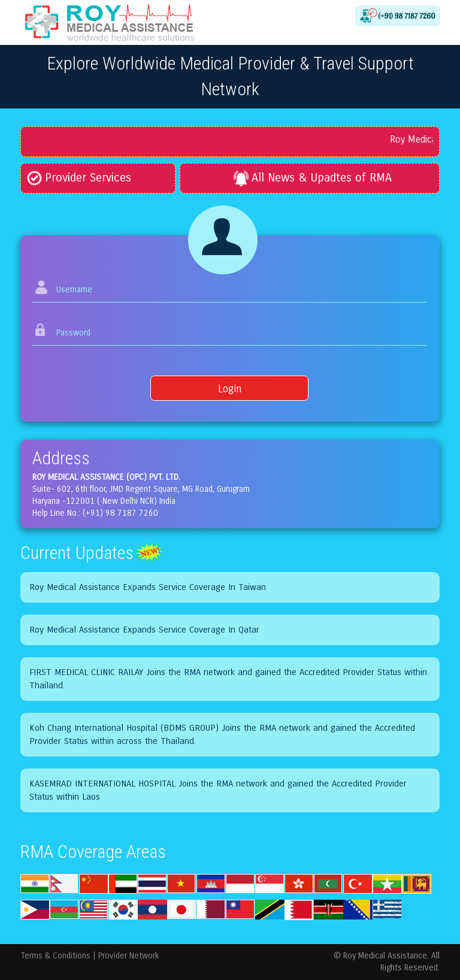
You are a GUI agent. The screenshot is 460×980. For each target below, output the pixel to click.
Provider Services (79, 178)
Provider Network (129, 956)
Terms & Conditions (55, 956)
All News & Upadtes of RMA (313, 178)
